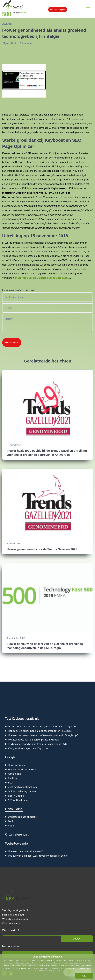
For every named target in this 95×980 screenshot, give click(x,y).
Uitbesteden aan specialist (23, 817)
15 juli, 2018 (10, 43)
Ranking (12, 778)
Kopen (12, 826)
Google (10, 757)
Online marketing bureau (22, 791)
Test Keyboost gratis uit (22, 718)
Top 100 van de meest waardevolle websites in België (38, 856)
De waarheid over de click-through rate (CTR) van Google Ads (42, 726)
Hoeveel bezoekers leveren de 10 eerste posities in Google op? (43, 735)
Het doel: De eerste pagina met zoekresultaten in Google (40, 731)
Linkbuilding (14, 809)
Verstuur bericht (12, 342)
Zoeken (77, 939)
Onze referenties (17, 834)
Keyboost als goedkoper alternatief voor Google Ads (37, 744)
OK (84, 976)
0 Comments (27, 43)
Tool (10, 821)
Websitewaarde (16, 843)
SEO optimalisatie (18, 800)
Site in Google (16, 796)
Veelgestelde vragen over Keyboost (28, 748)
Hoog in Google (17, 765)
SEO (10, 783)
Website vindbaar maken (22, 769)
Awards (7, 24)
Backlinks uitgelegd (13, 915)
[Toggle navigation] (88, 9)
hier (30, 188)
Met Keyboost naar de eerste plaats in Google (34, 740)
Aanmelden (14, 774)
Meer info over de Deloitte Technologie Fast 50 (43, 278)
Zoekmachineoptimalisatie (23, 787)
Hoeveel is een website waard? (25, 851)
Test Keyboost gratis (58, 10)
